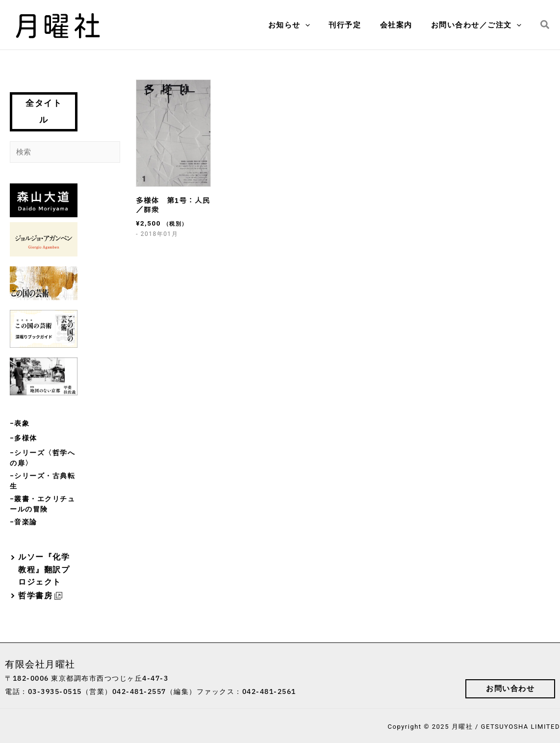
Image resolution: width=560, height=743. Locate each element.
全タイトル (44, 112)
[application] (319, 25)
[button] (545, 25)
